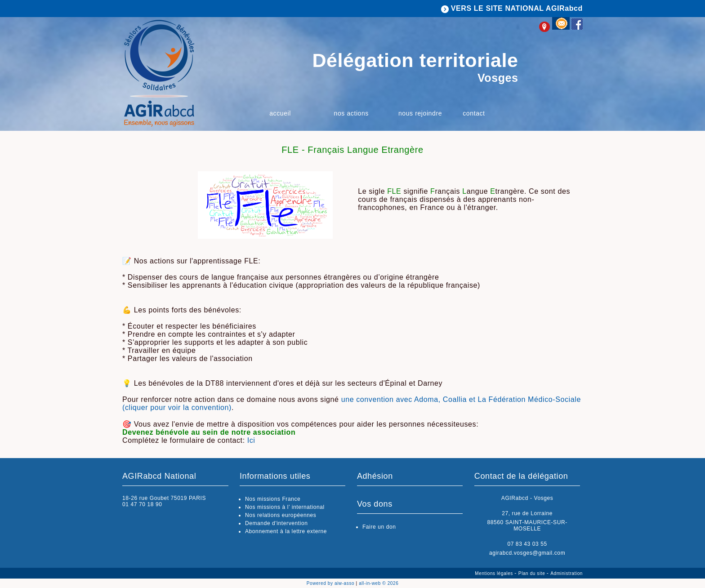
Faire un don (379, 527)
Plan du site (533, 573)
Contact (474, 113)
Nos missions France (273, 499)
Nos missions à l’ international (285, 507)
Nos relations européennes (281, 515)
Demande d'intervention (277, 523)
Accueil (280, 113)
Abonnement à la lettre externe (286, 531)
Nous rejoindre (420, 113)
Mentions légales (495, 573)
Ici (251, 440)
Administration (567, 573)
